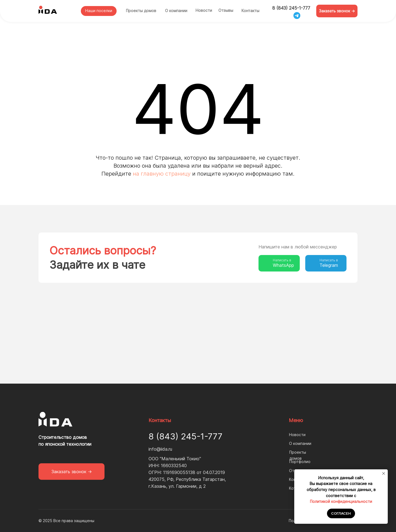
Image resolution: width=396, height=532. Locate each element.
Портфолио (300, 462)
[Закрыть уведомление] (384, 473)
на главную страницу (162, 174)
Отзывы (226, 10)
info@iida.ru (160, 449)
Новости (204, 10)
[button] (337, 11)
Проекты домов (141, 11)
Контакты (250, 11)
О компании (176, 11)
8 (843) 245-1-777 (291, 8)
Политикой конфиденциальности (341, 501)
